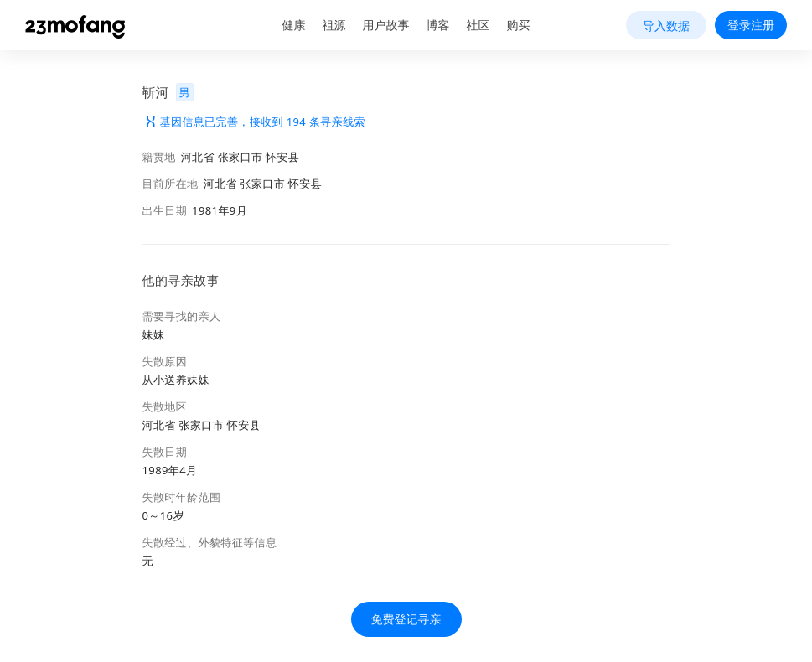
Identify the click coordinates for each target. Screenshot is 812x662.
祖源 (334, 25)
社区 (478, 25)
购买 (519, 25)
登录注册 (751, 25)
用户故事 (386, 25)
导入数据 (666, 26)
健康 (294, 25)
